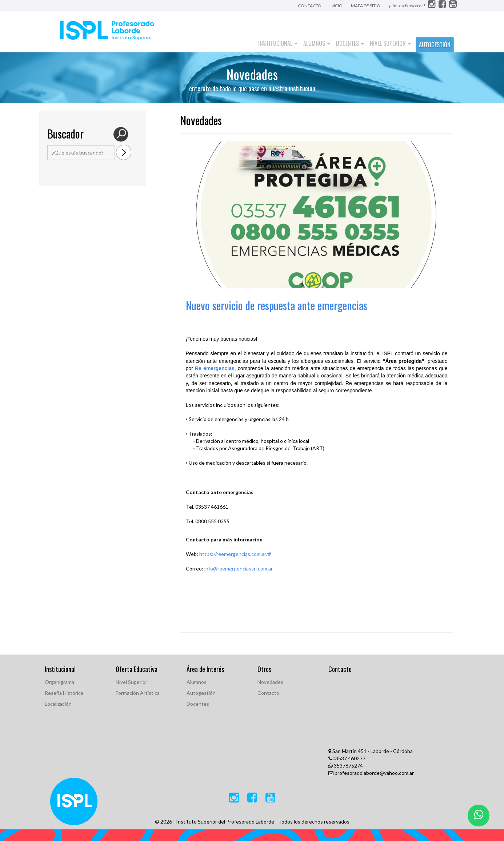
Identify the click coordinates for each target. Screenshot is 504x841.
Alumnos (317, 43)
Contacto (268, 693)
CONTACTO (310, 6)
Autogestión (201, 693)
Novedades (270, 682)
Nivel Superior (390, 43)
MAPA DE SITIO (366, 6)
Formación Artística (138, 693)
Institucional (278, 43)
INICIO (336, 6)
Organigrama (59, 682)
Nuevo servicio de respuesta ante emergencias (277, 305)
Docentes (350, 43)
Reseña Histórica (64, 693)
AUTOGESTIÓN (435, 45)
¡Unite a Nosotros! (407, 6)
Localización (58, 704)
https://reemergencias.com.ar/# (235, 554)
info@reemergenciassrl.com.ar (239, 568)
